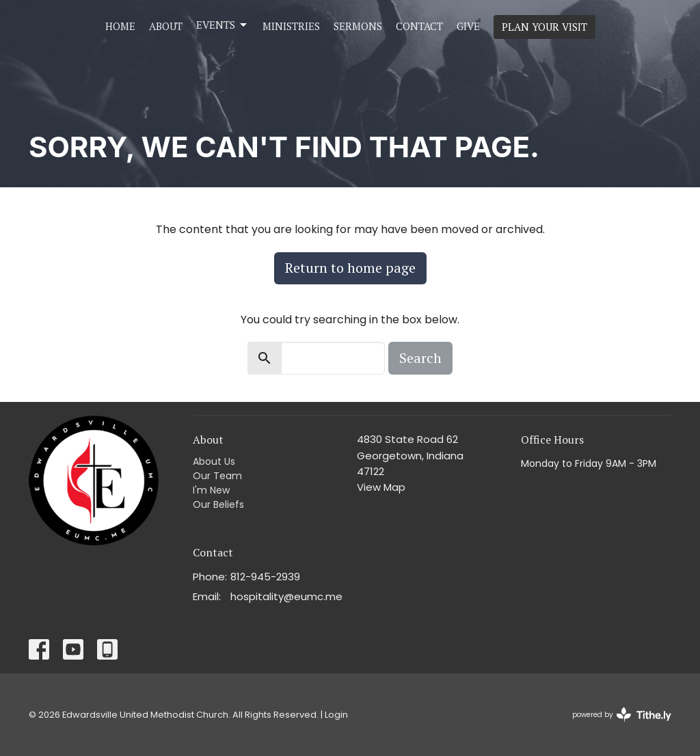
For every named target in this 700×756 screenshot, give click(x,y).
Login (336, 715)
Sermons (358, 26)
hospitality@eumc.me (286, 596)
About (166, 26)
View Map (381, 487)
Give (468, 26)
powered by (622, 715)
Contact (419, 26)
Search (420, 358)
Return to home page (350, 268)
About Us (214, 461)
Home (120, 26)
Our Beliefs (218, 504)
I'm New (211, 490)
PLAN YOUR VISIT (544, 27)
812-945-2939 (265, 577)
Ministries (291, 26)
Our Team (217, 476)
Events (223, 25)
